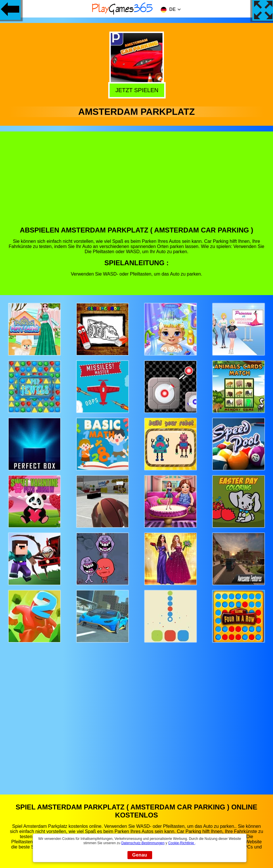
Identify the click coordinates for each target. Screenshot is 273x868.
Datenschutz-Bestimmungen (143, 843)
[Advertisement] (137, 183)
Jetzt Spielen (137, 90)
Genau (140, 855)
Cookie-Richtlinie (182, 843)
